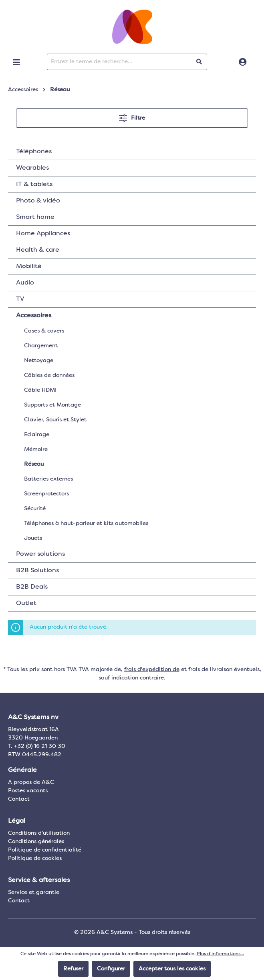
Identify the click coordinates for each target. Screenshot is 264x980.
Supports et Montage (52, 405)
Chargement (41, 346)
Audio (25, 283)
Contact (19, 799)
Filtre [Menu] (132, 116)
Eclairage (37, 435)
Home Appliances (43, 234)
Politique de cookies (35, 858)
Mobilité (29, 267)
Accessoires (34, 316)
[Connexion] (243, 62)
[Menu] (16, 62)
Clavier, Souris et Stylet (55, 420)
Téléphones (34, 152)
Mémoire (36, 449)
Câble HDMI (40, 390)
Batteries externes (48, 479)
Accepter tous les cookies (172, 969)
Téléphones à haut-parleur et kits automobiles (86, 523)
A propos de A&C (31, 782)
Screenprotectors (46, 494)
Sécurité (35, 509)
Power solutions (40, 554)
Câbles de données (49, 375)
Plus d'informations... (220, 954)
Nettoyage (39, 361)
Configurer (111, 969)
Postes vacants (28, 791)
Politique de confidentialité (45, 850)
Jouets (33, 538)
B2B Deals (32, 587)
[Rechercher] (199, 62)
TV (20, 299)
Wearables (32, 168)
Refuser (73, 969)
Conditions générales (36, 842)
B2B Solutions (37, 571)
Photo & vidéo (38, 201)
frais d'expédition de (152, 669)
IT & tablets (34, 184)
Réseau (34, 464)
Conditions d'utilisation (39, 833)
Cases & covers (44, 331)
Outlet (26, 603)
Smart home (35, 217)
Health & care (38, 250)
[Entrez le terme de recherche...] (119, 62)
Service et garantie (34, 892)
